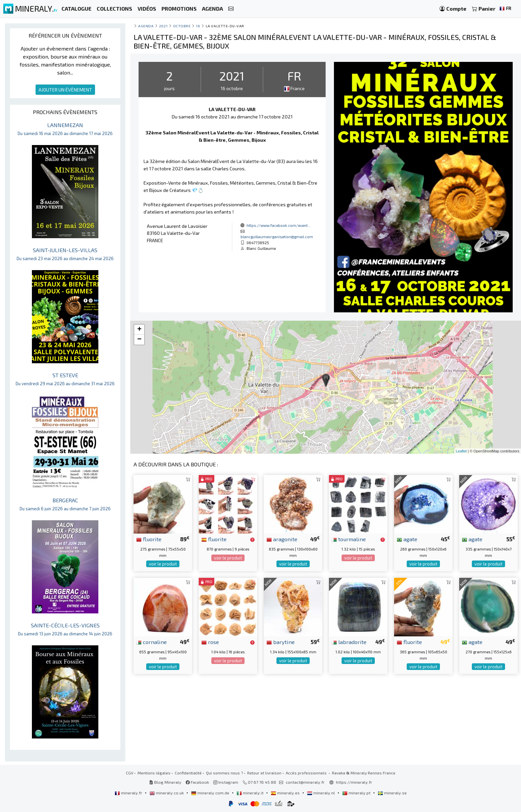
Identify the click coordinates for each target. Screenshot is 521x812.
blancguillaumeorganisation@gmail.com (277, 237)
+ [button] (139, 330)
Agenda (146, 26)
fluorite (149, 539)
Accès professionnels (307, 773)
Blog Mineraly (165, 782)
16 (198, 26)
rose (210, 642)
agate (407, 539)
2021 (163, 26)
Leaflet (461, 451)
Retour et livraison (264, 773)
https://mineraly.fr (354, 782)
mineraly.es (286, 793)
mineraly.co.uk (167, 793)
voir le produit (163, 564)
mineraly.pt (357, 793)
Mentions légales (154, 773)
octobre (182, 26)
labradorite (349, 642)
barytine (281, 642)
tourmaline (349, 539)
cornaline (152, 642)
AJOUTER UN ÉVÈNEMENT (65, 90)
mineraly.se (392, 793)
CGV (130, 773)
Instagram (226, 782)
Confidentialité (188, 773)
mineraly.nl (321, 793)
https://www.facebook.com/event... (279, 225)
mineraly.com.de (211, 793)
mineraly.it (251, 793)
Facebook (197, 782)
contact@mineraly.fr (305, 782)
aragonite (282, 539)
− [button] (139, 340)
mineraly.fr (129, 793)
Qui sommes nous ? (224, 773)
